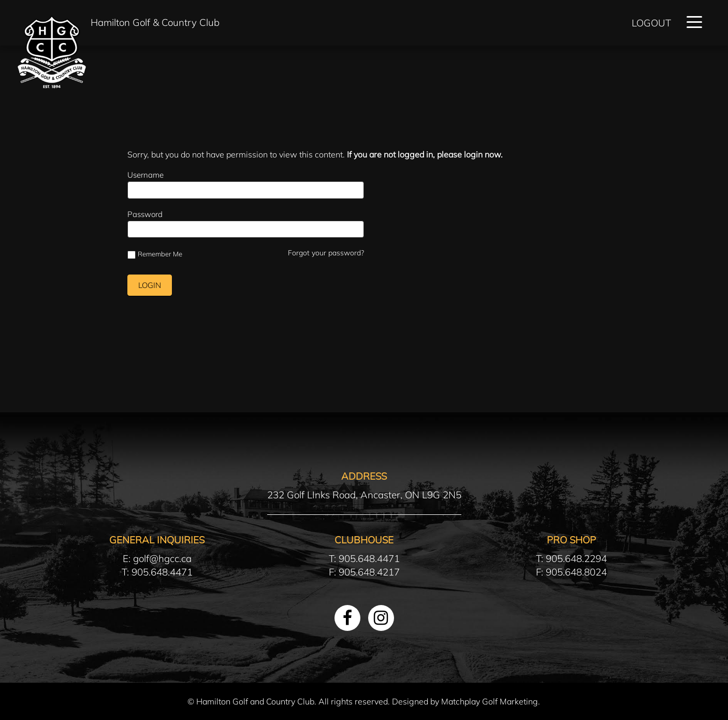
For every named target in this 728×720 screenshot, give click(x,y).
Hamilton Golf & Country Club (155, 22)
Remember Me (155, 254)
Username (145, 175)
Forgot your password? (326, 253)
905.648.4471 (162, 572)
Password (145, 214)
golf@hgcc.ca (162, 558)
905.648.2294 (576, 558)
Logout (651, 23)
